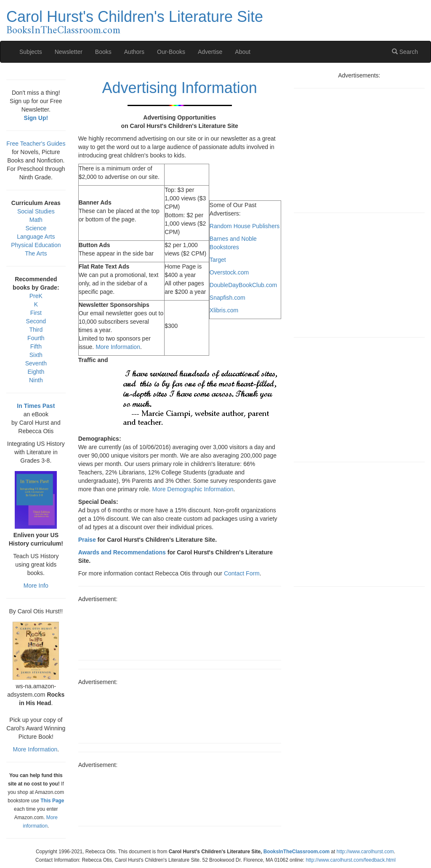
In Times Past (36, 406)
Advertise (210, 52)
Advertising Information (180, 88)
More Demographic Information (193, 489)
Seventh (36, 363)
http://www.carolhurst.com (365, 852)
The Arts (36, 253)
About (243, 52)
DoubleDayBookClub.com (243, 285)
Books (103, 52)
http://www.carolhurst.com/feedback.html (350, 860)
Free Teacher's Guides (36, 144)
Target (218, 260)
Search (405, 52)
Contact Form (242, 573)
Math (36, 220)
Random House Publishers (245, 226)
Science (36, 228)
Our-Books (171, 52)
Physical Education (36, 245)
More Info (36, 586)
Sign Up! (36, 118)
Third (36, 330)
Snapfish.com (227, 298)
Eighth (36, 372)
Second (36, 321)
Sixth (36, 355)
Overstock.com (229, 272)
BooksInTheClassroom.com (63, 31)
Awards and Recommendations (122, 552)
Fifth (36, 346)
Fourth (36, 338)
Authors (134, 52)
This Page (52, 801)
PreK (36, 296)
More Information (118, 347)
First (36, 313)
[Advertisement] (180, 628)
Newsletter (69, 52)
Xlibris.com (224, 310)
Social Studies (36, 211)
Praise (87, 540)
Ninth (36, 380)
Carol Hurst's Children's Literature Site (135, 17)
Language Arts (36, 237)
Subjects (31, 52)
